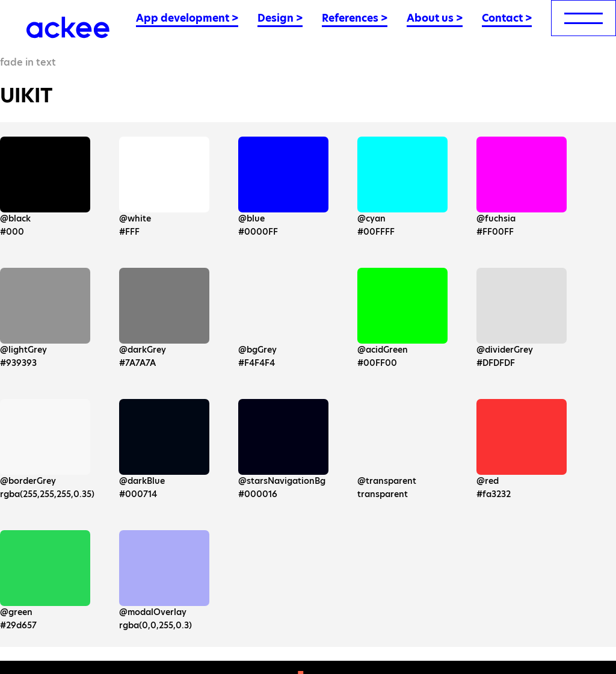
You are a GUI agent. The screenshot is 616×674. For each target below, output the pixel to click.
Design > (280, 18)
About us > (435, 18)
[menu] (584, 18)
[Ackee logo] (68, 27)
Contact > (507, 18)
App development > (187, 18)
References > (355, 18)
